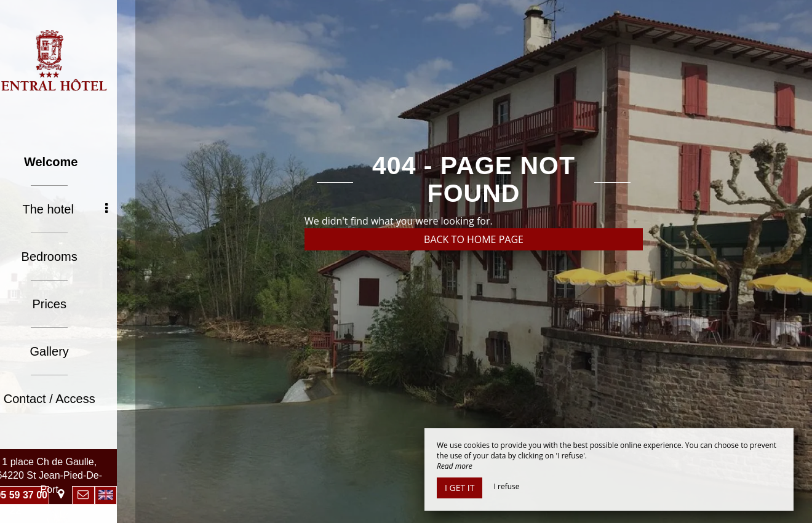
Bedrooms (67, 257)
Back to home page (474, 239)
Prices (68, 304)
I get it (460, 488)
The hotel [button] (83, 209)
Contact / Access (68, 399)
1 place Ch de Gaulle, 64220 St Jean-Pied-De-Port (68, 476)
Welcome (69, 162)
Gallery (67, 351)
